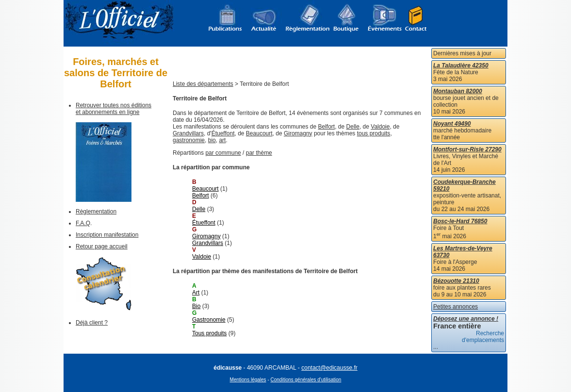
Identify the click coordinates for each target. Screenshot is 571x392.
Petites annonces (456, 307)
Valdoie (380, 127)
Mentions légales (248, 380)
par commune (223, 153)
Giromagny (298, 133)
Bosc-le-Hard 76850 (460, 221)
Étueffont (223, 133)
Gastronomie (209, 320)
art (222, 140)
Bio (196, 306)
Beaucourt (259, 133)
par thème (259, 153)
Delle (353, 127)
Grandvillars (188, 133)
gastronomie (189, 140)
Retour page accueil (102, 246)
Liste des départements (203, 84)
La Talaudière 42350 (461, 65)
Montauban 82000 (458, 91)
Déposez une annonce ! (466, 319)
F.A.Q (83, 223)
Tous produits (209, 333)
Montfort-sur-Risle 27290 (467, 149)
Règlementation (96, 212)
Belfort (327, 127)
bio (212, 140)
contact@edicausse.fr (329, 368)
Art (196, 293)
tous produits (374, 133)
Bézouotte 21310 (456, 281)
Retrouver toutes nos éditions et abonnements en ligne (114, 109)
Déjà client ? (92, 323)
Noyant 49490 (452, 124)
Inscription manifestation (107, 235)
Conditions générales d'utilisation (306, 380)
